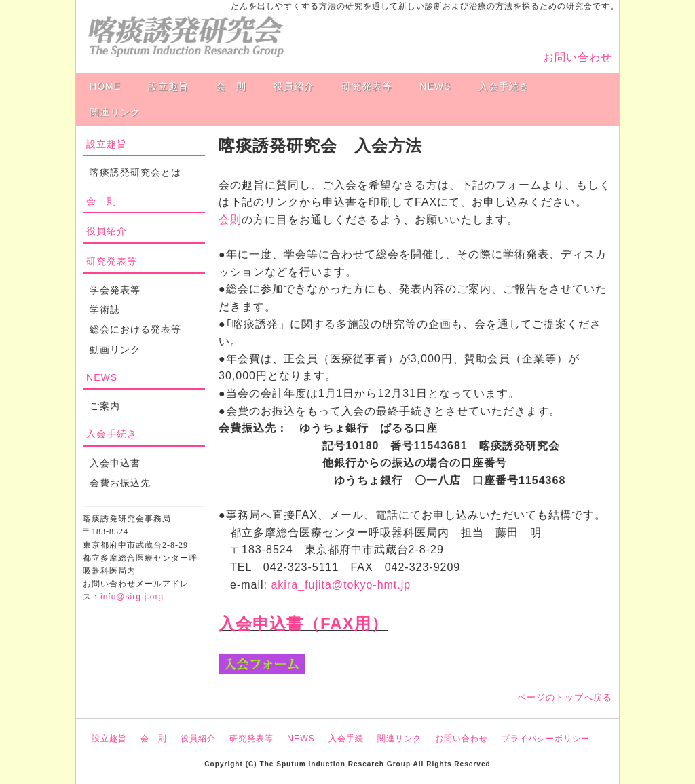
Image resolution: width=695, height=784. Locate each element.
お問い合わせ (578, 57)
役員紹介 (294, 86)
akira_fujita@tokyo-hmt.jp (341, 585)
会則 (230, 220)
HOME (105, 86)
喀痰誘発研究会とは (135, 172)
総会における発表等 (135, 329)
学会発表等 (115, 290)
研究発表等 (367, 86)
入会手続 (346, 739)
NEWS (435, 86)
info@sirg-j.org (132, 597)
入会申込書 (115, 463)
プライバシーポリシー (546, 739)
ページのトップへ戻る (565, 697)
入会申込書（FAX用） (303, 623)
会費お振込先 (120, 483)
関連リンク (115, 112)
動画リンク (115, 350)
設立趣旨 (168, 86)
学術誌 (105, 310)
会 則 (231, 86)
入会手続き (504, 86)
